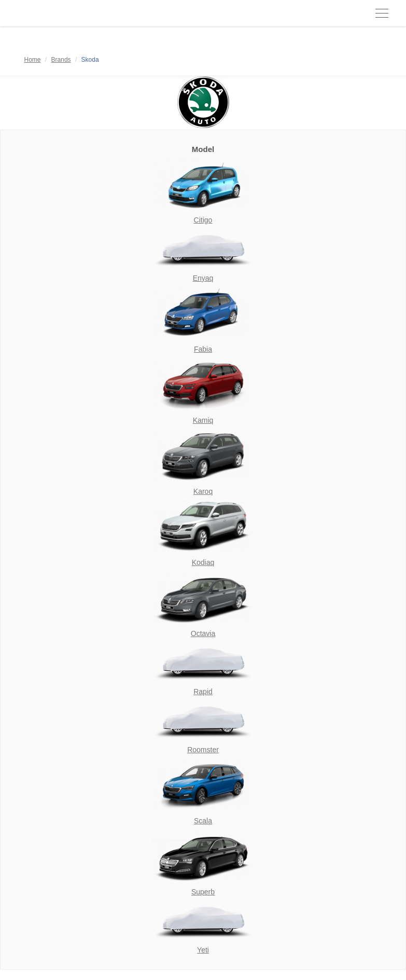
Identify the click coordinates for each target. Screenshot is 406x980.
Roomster (203, 750)
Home (33, 60)
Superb (203, 892)
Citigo (203, 220)
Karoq (203, 491)
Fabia (203, 349)
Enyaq (203, 278)
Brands (61, 60)
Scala (203, 821)
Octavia (203, 633)
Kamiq (203, 420)
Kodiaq (203, 562)
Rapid (203, 692)
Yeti (203, 950)
